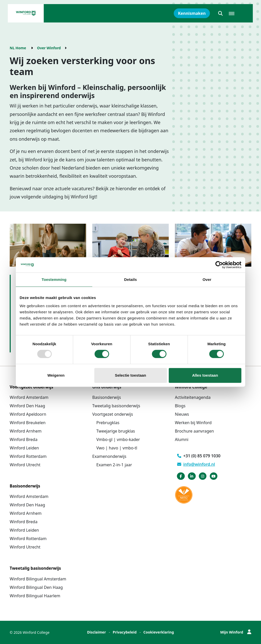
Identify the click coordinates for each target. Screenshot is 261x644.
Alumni (182, 439)
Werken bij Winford (193, 423)
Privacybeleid (125, 632)
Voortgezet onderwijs (113, 414)
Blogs (180, 406)
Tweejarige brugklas (116, 431)
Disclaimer (97, 632)
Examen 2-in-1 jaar (114, 465)
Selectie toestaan (131, 375)
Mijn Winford (236, 632)
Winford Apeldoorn (28, 414)
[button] (220, 13)
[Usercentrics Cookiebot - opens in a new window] (219, 265)
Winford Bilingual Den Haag (36, 587)
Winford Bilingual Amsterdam (38, 579)
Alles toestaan (205, 375)
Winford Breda (24, 439)
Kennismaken (192, 13)
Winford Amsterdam (29, 397)
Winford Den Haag (27, 406)
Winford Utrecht (25, 465)
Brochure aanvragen (194, 431)
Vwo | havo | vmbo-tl (117, 448)
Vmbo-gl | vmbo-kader (118, 439)
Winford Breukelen (28, 423)
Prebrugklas (108, 423)
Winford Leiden (24, 448)
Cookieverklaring (159, 632)
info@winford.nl (196, 464)
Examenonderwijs (109, 456)
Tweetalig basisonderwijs (116, 406)
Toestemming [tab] (54, 279)
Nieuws (182, 414)
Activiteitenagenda (193, 397)
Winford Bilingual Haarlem (35, 596)
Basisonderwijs (107, 397)
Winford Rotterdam (28, 456)
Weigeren (56, 375)
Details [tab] (130, 279)
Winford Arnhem (26, 431)
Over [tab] (207, 279)
